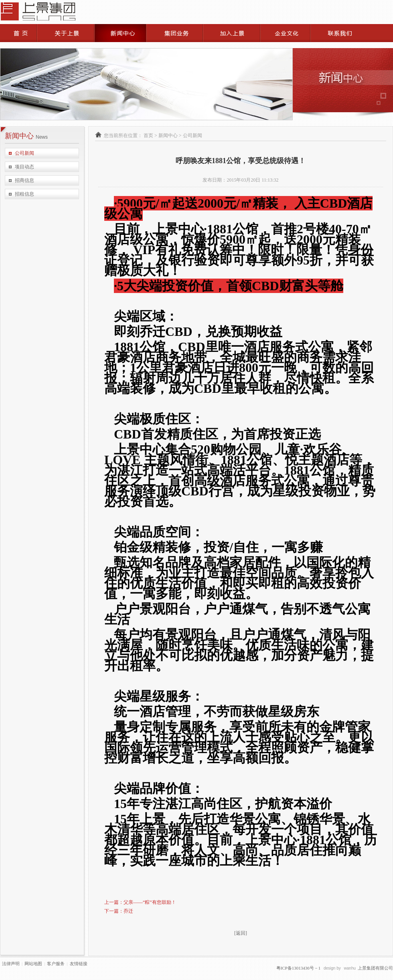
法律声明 (11, 964)
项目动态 (24, 167)
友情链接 (79, 964)
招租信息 (24, 194)
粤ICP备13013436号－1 (299, 968)
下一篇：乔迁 (119, 911)
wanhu (350, 968)
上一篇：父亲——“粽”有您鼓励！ (140, 902)
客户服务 (56, 964)
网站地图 (33, 964)
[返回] (241, 933)
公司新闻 (24, 153)
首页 (148, 135)
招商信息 (24, 180)
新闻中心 (168, 135)
